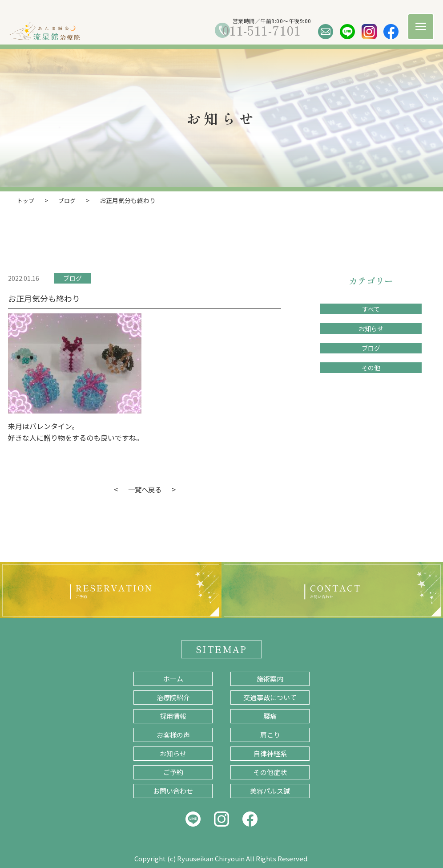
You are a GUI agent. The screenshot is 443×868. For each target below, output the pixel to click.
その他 (371, 367)
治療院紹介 (173, 697)
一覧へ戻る (145, 489)
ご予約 (173, 772)
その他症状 (270, 772)
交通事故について (270, 697)
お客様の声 (173, 734)
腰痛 (270, 716)
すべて (371, 308)
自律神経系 (270, 753)
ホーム (173, 678)
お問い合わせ (173, 790)
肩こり (270, 734)
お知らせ (371, 328)
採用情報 (173, 716)
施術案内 (270, 678)
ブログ (72, 278)
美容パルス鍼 (270, 790)
